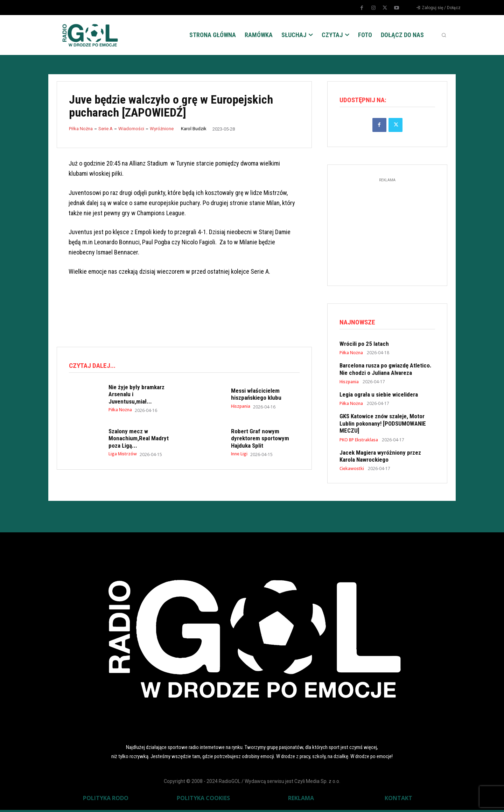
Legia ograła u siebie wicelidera (379, 397)
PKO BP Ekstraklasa (359, 442)
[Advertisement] (184, 312)
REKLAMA (301, 800)
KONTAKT (398, 800)
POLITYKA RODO (106, 800)
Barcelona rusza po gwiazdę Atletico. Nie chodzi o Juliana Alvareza (386, 371)
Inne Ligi (239, 455)
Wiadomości (131, 129)
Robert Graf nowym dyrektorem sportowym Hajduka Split (260, 439)
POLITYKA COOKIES (203, 800)
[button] (444, 35)
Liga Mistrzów (123, 455)
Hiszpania (241, 407)
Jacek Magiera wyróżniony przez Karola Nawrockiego (380, 458)
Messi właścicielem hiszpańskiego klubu (256, 395)
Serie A (106, 129)
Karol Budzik (194, 129)
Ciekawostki (352, 471)
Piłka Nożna (81, 129)
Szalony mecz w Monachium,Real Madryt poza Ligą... (139, 439)
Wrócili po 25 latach (364, 346)
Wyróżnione (162, 129)
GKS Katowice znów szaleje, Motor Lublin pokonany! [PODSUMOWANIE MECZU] (383, 425)
